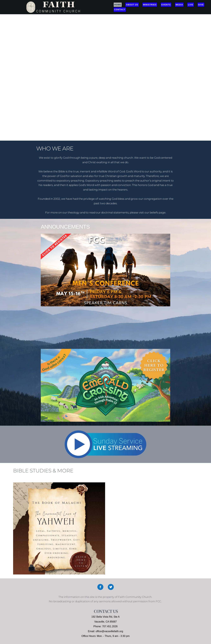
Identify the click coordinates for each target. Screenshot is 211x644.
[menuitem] (118, 5)
